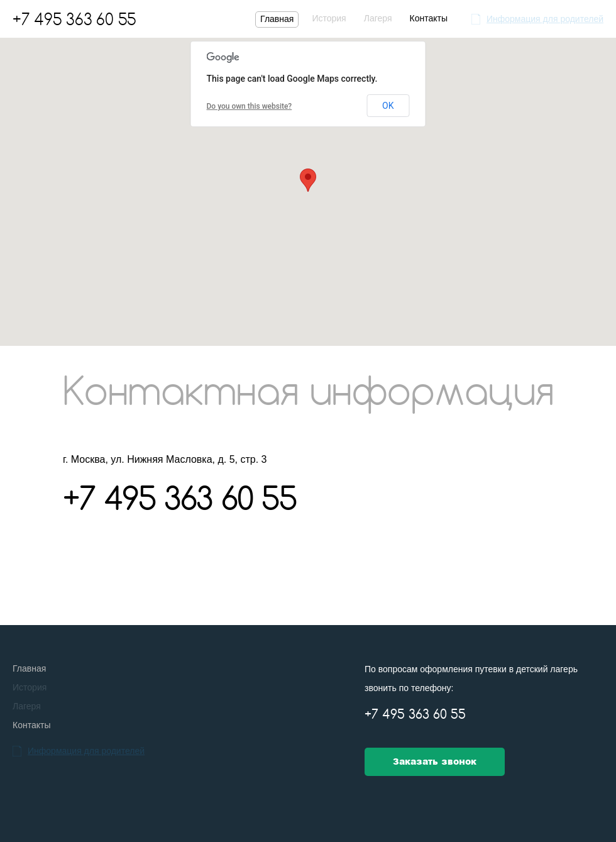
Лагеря (378, 18)
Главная (277, 19)
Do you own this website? (250, 106)
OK (388, 106)
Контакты (428, 18)
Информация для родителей (545, 19)
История (329, 18)
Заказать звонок (435, 762)
